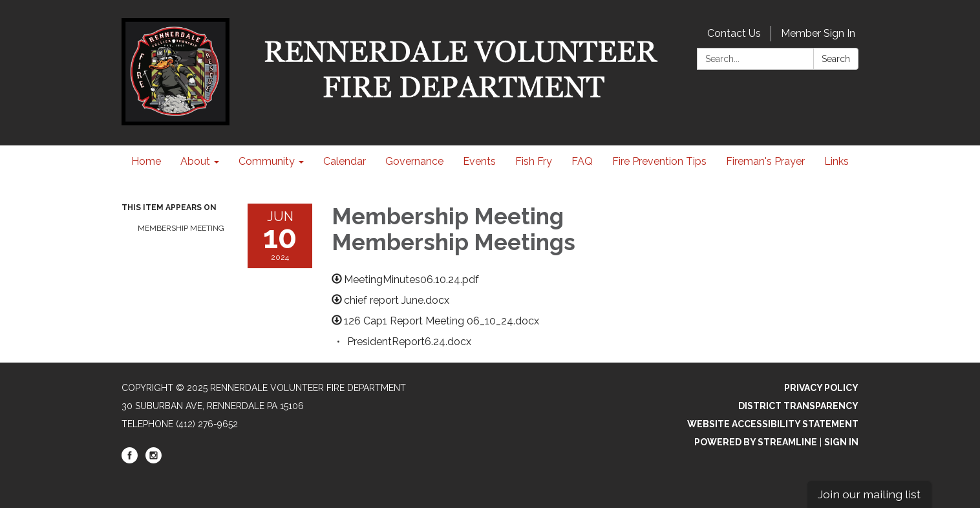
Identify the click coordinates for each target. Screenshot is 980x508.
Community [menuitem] (267, 161)
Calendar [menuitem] (345, 161)
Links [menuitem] (836, 161)
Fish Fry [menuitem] (534, 161)
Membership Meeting (181, 228)
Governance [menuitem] (414, 161)
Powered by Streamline (756, 442)
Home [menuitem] (146, 161)
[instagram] (154, 460)
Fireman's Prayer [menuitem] (765, 161)
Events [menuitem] (479, 161)
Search (836, 59)
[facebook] (130, 460)
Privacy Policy (821, 388)
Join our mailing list (869, 494)
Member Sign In (818, 33)
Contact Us (734, 33)
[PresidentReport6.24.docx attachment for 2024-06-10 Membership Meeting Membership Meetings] (409, 342)
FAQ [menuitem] (582, 161)
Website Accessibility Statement (773, 424)
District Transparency (798, 406)
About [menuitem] (195, 161)
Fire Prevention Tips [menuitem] (659, 161)
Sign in (841, 442)
